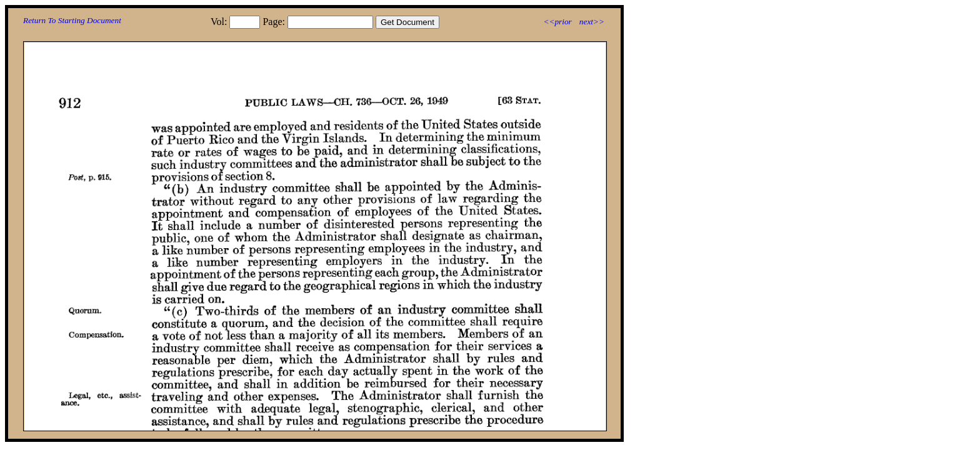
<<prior (557, 22)
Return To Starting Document (72, 20)
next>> (592, 22)
